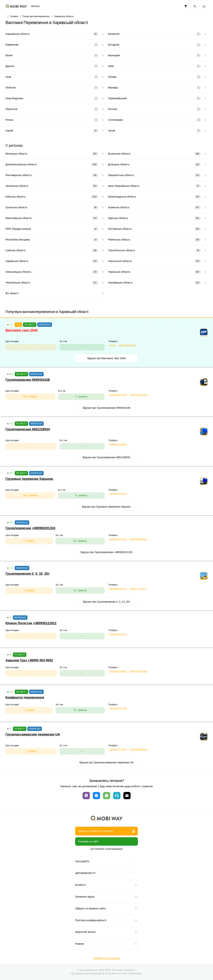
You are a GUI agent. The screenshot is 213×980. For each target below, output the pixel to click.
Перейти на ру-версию (106, 958)
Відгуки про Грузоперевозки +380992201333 (106, 552)
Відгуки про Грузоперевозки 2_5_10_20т (107, 602)
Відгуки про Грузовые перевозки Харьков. (107, 507)
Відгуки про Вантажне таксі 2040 (106, 358)
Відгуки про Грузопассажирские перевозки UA (106, 762)
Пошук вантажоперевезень (36, 16)
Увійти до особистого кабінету (106, 831)
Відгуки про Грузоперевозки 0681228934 (106, 457)
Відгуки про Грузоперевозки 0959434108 (106, 408)
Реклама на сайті (88, 841)
